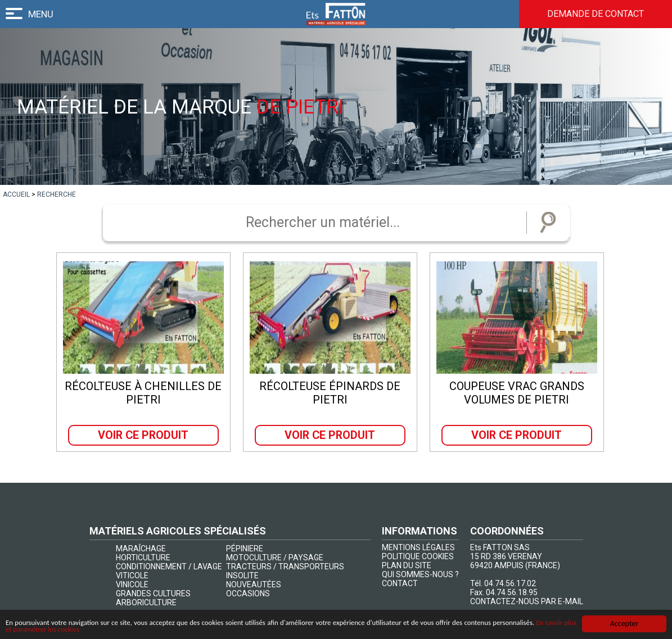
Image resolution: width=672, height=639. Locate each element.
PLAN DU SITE (407, 565)
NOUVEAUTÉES (254, 584)
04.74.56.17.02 (510, 583)
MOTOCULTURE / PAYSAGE (275, 558)
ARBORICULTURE (146, 602)
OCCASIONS (248, 593)
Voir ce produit (143, 435)
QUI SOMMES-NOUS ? (420, 574)
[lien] (16, 194)
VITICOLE (132, 575)
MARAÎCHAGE (141, 549)
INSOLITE (242, 575)
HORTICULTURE (143, 558)
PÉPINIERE (245, 549)
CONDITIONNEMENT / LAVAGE (169, 567)
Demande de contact (594, 14)
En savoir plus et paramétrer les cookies (116, 630)
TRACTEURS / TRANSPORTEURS (285, 567)
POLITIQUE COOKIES (418, 556)
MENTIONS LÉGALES (418, 547)
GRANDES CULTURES (153, 593)
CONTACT (400, 583)
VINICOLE (132, 584)
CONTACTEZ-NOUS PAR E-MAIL (527, 601)
